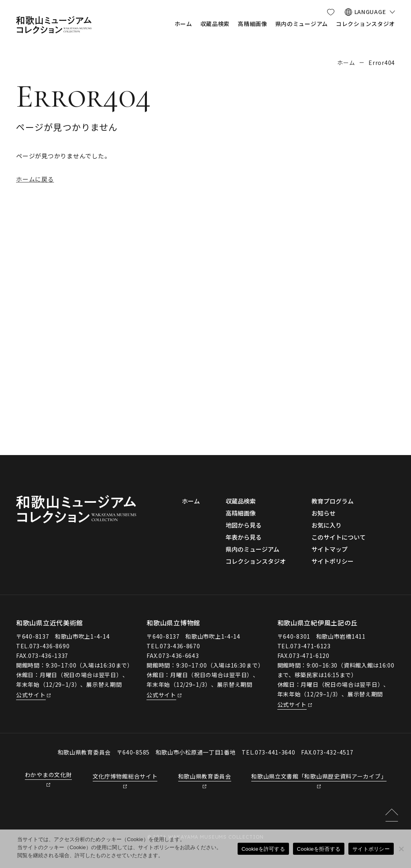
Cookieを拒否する (319, 849)
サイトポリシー (371, 849)
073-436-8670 (180, 646)
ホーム (346, 63)
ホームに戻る (35, 179)
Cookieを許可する (263, 849)
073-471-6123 (310, 646)
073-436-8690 (49, 646)
